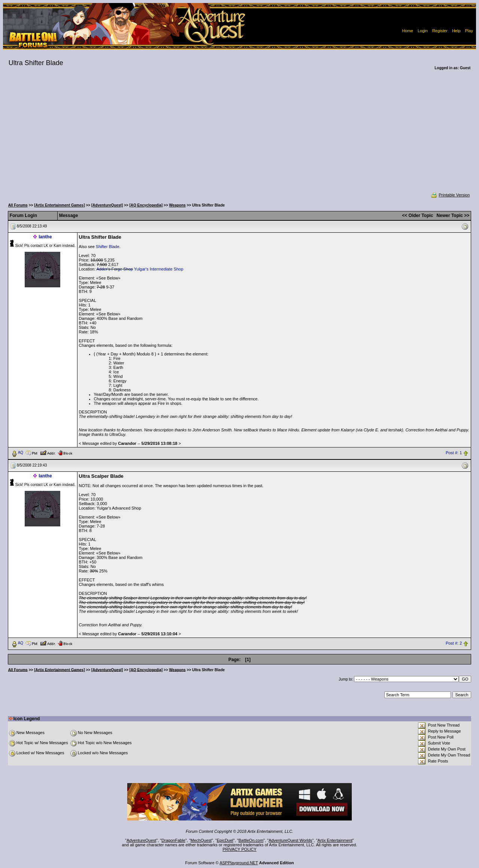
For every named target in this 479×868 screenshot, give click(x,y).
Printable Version (450, 195)
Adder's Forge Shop (115, 269)
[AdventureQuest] (107, 205)
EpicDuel (225, 840)
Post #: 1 (454, 453)
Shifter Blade (108, 247)
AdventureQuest (141, 840)
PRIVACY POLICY (240, 849)
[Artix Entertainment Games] (60, 205)
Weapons (177, 205)
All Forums (18, 205)
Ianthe (45, 237)
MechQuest (201, 840)
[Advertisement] (239, 136)
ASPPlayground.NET (239, 863)
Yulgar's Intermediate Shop (159, 269)
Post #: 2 (454, 643)
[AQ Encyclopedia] (146, 205)
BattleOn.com (251, 840)
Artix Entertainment (335, 840)
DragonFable (174, 840)
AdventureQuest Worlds (291, 840)
